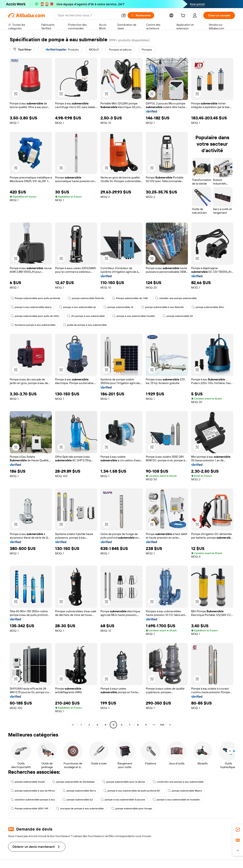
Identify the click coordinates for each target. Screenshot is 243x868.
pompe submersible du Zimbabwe (73, 782)
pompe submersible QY (178, 316)
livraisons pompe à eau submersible (33, 325)
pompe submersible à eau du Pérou (33, 791)
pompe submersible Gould (28, 782)
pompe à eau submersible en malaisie (176, 800)
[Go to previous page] (73, 725)
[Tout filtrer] (22, 50)
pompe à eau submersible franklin (134, 316)
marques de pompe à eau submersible (80, 809)
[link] (238, 830)
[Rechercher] (141, 15)
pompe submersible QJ (78, 800)
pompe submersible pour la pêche (124, 782)
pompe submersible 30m (208, 307)
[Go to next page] (170, 725)
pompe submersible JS (118, 307)
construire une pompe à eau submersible (178, 782)
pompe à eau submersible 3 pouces (123, 800)
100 (162, 725)
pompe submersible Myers (185, 791)
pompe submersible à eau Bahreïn (162, 307)
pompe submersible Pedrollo (86, 298)
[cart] (184, 16)
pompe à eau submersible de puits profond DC (132, 791)
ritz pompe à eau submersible (86, 316)
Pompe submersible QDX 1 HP (30, 809)
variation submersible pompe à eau (33, 800)
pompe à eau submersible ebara (31, 307)
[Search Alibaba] (88, 15)
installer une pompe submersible (176, 298)
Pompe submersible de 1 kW (130, 298)
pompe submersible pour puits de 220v (35, 316)
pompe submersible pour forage (132, 809)
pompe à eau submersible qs (77, 307)
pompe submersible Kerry (79, 791)
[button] (124, 15)
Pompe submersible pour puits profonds (35, 298)
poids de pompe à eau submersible (85, 325)
